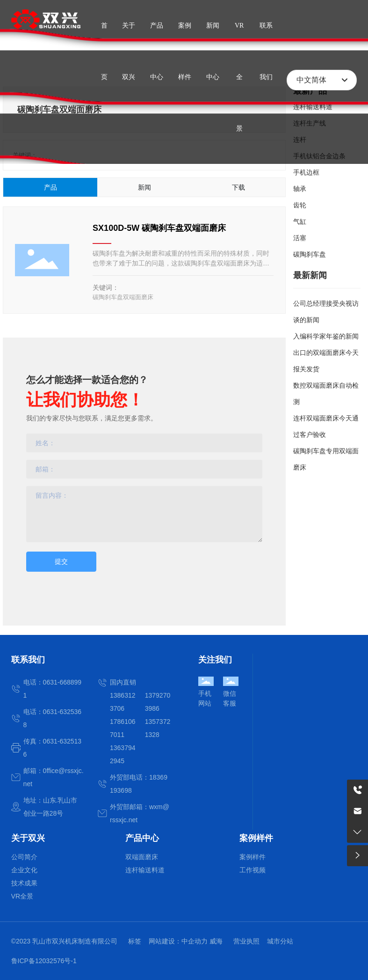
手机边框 (306, 172)
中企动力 (195, 941)
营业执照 (246, 941)
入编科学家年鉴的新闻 (326, 336)
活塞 (300, 238)
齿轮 (300, 205)
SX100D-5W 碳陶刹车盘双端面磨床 (159, 228)
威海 (216, 941)
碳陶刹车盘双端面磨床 (123, 297)
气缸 (300, 221)
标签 (135, 941)
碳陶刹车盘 (310, 254)
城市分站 (280, 941)
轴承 (300, 189)
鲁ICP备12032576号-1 (44, 961)
